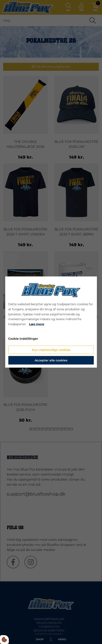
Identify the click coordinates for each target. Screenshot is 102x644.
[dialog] (51, 322)
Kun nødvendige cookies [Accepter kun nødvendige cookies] (51, 350)
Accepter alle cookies (51, 360)
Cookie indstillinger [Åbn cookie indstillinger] (23, 339)
